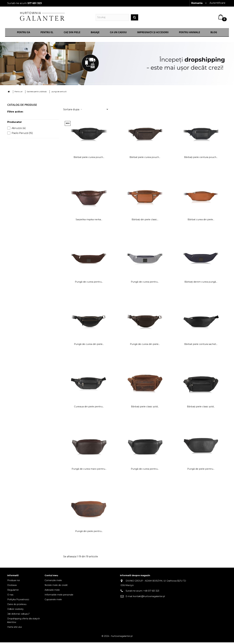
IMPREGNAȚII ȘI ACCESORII (153, 34)
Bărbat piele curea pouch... (89, 159)
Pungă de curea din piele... (89, 346)
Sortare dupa (71, 111)
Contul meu (51, 577)
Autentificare (217, 3)
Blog (214, 34)
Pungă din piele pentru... (89, 533)
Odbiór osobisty (15, 611)
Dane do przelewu (17, 606)
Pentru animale (190, 34)
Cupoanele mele (53, 601)
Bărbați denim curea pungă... (201, 283)
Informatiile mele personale (59, 596)
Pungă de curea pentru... (89, 283)
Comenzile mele (53, 582)
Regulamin (13, 592)
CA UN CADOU (118, 34)
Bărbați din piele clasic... (145, 221)
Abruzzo (19, 130)
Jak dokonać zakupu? (19, 615)
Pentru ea (23, 34)
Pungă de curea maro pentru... (89, 470)
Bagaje (95, 34)
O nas (10, 596)
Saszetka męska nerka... (89, 221)
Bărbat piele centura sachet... (201, 346)
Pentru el (47, 34)
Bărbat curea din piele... (201, 221)
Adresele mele (52, 592)
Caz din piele (72, 34)
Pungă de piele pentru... (201, 470)
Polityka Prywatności (18, 601)
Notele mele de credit (56, 587)
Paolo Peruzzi (22, 135)
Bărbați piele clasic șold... (145, 408)
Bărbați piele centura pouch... (201, 159)
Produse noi (14, 582)
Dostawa (12, 587)
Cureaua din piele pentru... (89, 408)
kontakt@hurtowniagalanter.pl (149, 598)
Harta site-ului (15, 629)
